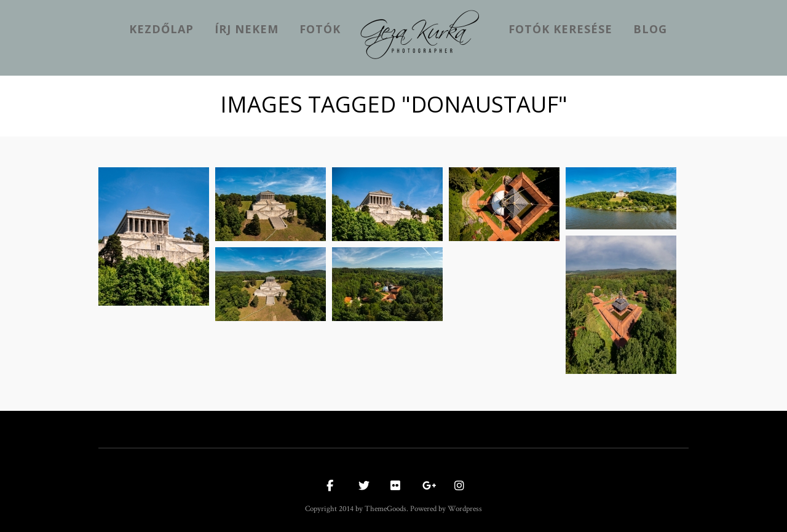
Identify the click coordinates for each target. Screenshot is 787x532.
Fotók (320, 29)
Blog (650, 29)
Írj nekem (247, 29)
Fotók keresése (560, 29)
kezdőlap (161, 29)
